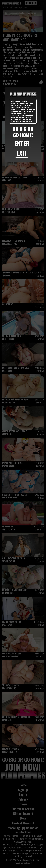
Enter (22, 143)
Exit (22, 153)
